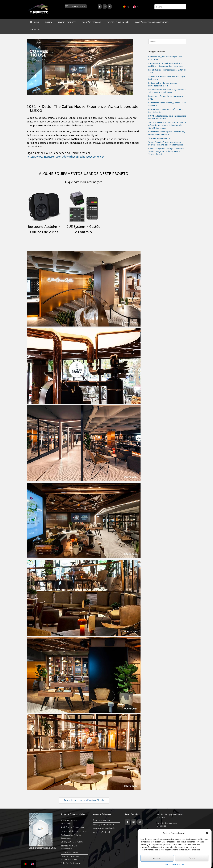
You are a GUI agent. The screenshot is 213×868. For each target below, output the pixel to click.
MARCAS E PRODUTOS (67, 22)
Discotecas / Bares (70, 853)
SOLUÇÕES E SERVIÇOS (91, 22)
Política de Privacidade (175, 864)
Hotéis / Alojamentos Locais (74, 831)
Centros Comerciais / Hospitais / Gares (71, 858)
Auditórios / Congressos (72, 827)
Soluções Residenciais (71, 863)
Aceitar (157, 858)
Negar (192, 858)
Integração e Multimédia (104, 828)
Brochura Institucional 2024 (42, 848)
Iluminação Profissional (104, 824)
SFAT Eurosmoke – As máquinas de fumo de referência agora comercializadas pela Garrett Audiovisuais (167, 125)
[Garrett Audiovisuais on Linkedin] (110, 6)
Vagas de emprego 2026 (159, 138)
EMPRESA (49, 22)
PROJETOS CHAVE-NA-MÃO (118, 22)
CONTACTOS (35, 30)
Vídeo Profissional (101, 832)
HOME (34, 22)
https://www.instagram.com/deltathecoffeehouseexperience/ (65, 157)
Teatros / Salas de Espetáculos (70, 847)
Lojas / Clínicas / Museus (72, 842)
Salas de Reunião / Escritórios (70, 822)
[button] (207, 833)
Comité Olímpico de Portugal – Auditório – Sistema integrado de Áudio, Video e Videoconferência (167, 151)
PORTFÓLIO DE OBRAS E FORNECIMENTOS (152, 22)
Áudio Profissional (101, 820)
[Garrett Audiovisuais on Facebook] (100, 6)
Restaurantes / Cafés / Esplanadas (72, 836)
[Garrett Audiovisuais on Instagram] (105, 6)
